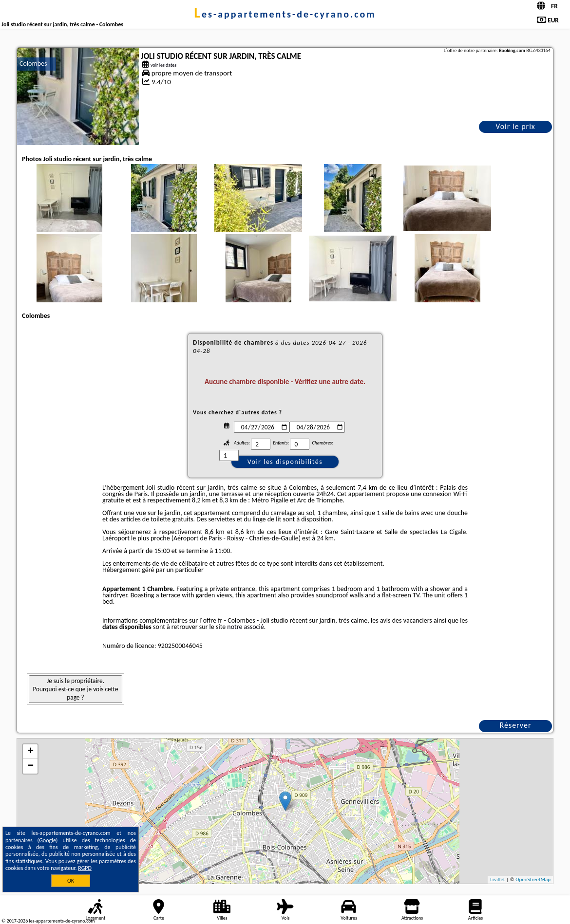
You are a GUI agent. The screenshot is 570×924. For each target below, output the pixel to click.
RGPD (85, 868)
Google (47, 840)
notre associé (245, 627)
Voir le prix (515, 126)
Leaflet (497, 879)
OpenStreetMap (533, 879)
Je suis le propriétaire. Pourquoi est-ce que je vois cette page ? (75, 689)
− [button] (30, 766)
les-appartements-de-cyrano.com (285, 14)
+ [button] (30, 752)
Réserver (516, 725)
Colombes (33, 64)
